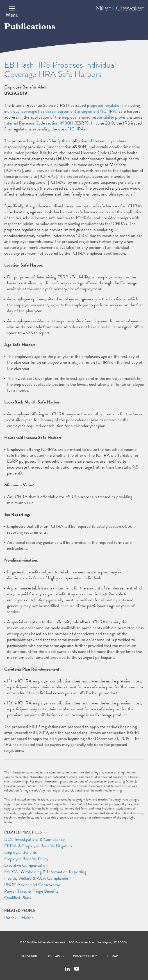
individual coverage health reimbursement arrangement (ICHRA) (61, 111)
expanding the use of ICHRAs (59, 129)
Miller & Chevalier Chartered (48, 942)
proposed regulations (105, 105)
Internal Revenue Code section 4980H (39, 123)
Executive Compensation (26, 865)
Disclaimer (55, 956)
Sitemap (112, 956)
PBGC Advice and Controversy (32, 885)
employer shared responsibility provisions (97, 117)
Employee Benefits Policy (26, 859)
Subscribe (30, 956)
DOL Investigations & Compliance (34, 839)
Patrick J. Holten (19, 918)
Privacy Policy (85, 956)
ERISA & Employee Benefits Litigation (38, 846)
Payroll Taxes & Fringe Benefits (31, 891)
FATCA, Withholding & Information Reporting (45, 872)
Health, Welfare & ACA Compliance (36, 878)
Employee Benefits (21, 852)
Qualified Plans (18, 898)
